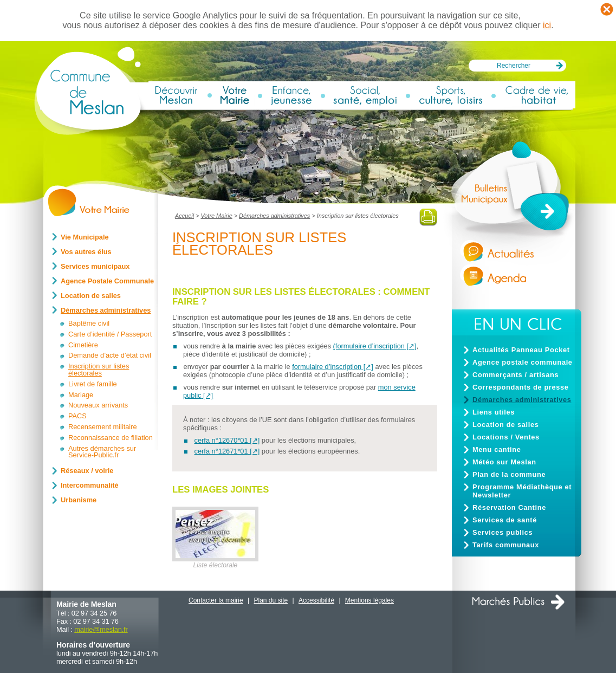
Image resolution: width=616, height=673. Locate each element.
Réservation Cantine (509, 507)
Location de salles (505, 425)
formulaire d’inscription (327, 367)
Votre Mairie (216, 216)
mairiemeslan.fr (101, 629)
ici (547, 25)
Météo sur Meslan (504, 462)
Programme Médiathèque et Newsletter (522, 491)
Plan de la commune (509, 474)
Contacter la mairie (216, 600)
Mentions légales (369, 600)
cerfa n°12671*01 (221, 451)
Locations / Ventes (506, 437)
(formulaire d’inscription (369, 346)
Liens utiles (494, 412)
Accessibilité (316, 600)
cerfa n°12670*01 (221, 440)
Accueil (184, 216)
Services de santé (505, 520)
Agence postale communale (523, 362)
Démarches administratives (274, 216)
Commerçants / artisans (516, 375)
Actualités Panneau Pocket (521, 350)
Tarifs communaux (506, 545)
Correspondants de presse (521, 387)
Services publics (502, 532)
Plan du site (271, 600)
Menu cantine (497, 449)
